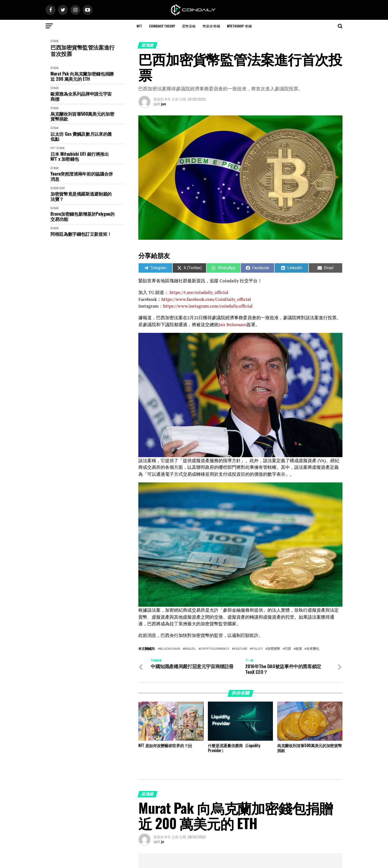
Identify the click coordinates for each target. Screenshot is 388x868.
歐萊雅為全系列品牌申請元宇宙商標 (81, 96)
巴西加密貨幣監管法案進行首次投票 (83, 50)
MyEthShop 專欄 (239, 26)
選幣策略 (189, 26)
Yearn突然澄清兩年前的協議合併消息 (82, 176)
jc (163, 842)
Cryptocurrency (215, 649)
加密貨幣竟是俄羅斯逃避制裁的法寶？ (81, 196)
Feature (241, 649)
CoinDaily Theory (162, 26)
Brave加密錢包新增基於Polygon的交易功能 (82, 216)
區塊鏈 (55, 41)
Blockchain (170, 649)
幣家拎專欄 (211, 26)
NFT (139, 26)
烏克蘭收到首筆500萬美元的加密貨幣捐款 (82, 116)
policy (257, 649)
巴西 (288, 649)
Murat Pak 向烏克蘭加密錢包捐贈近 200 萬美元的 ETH (82, 76)
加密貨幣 (274, 649)
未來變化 (313, 649)
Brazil (190, 649)
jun (164, 104)
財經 (62, 188)
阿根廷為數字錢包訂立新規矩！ (81, 234)
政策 (299, 649)
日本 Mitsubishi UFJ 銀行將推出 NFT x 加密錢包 (80, 156)
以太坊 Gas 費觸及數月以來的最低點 (81, 136)
